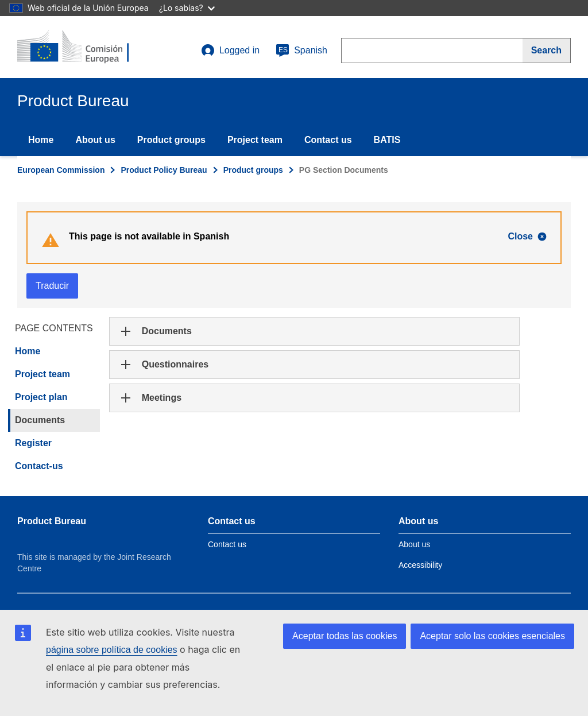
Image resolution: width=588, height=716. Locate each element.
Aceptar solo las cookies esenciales (492, 636)
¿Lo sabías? (187, 8)
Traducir (52, 286)
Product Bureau (52, 521)
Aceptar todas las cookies (345, 636)
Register (33, 443)
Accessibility (420, 565)
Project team (255, 140)
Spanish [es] (301, 51)
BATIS (387, 140)
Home (41, 140)
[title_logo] (87, 47)
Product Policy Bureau (164, 170)
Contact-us (39, 466)
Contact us (328, 140)
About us (95, 140)
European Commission (61, 170)
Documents (40, 420)
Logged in (230, 51)
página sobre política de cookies (112, 650)
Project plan (41, 397)
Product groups (171, 140)
